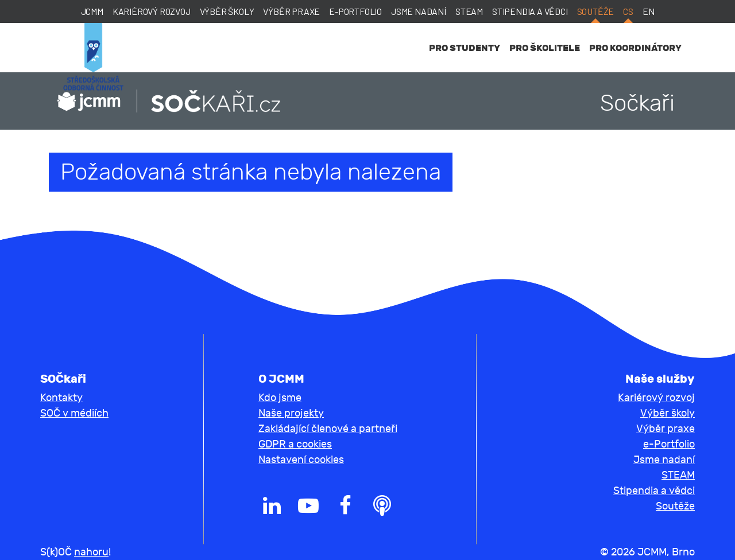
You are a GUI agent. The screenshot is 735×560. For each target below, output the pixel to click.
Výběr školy (227, 11)
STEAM (469, 11)
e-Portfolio (355, 11)
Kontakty (61, 398)
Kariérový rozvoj (152, 11)
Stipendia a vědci (530, 11)
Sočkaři (637, 103)
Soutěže (596, 11)
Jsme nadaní (419, 11)
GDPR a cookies (295, 444)
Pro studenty (465, 48)
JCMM (92, 11)
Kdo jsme (280, 398)
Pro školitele (545, 48)
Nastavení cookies (301, 460)
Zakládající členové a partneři (328, 429)
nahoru (91, 552)
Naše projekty (291, 413)
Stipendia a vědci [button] (654, 491)
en (649, 11)
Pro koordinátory (635, 48)
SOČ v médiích (74, 413)
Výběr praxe (291, 11)
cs (628, 11)
